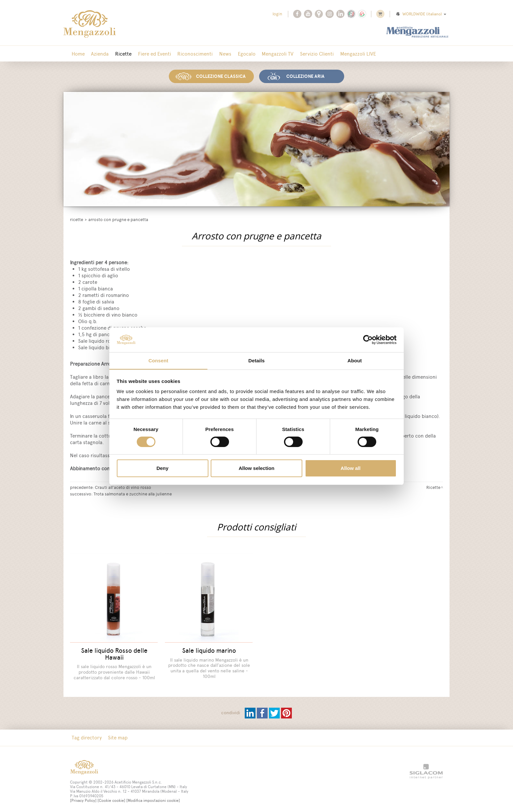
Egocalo (239, 54)
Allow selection (256, 468)
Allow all (351, 468)
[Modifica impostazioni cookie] (153, 797)
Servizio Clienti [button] (307, 54)
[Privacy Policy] (83, 797)
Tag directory (86, 734)
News (219, 54)
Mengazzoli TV (269, 54)
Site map (116, 734)
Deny (162, 468)
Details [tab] (256, 361)
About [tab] (355, 361)
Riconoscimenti (190, 54)
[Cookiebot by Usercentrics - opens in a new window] (368, 339)
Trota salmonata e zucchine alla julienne (133, 493)
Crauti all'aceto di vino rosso (123, 487)
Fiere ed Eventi (150, 54)
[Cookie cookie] (111, 797)
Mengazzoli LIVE (347, 54)
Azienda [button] (98, 54)
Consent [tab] (159, 361)
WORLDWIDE (421, 14)
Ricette (120, 54)
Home (78, 54)
